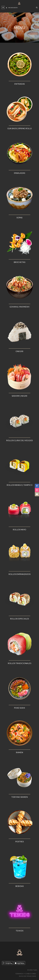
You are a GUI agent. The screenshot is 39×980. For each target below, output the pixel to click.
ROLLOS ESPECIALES (20, 619)
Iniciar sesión (12, 8)
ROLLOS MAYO (19, 530)
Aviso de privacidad (28, 976)
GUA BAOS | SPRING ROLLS (19, 128)
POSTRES (20, 842)
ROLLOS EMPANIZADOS (19, 574)
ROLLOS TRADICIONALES (19, 663)
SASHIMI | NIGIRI (20, 396)
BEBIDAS (20, 886)
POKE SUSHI (20, 708)
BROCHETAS (20, 262)
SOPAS (19, 218)
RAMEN (19, 752)
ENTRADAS (20, 84)
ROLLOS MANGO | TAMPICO (19, 485)
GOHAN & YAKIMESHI (20, 307)
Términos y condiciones (26, 974)
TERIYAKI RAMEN (19, 797)
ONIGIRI (19, 351)
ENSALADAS (20, 173)
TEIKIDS (20, 931)
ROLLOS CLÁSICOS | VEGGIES (19, 440)
